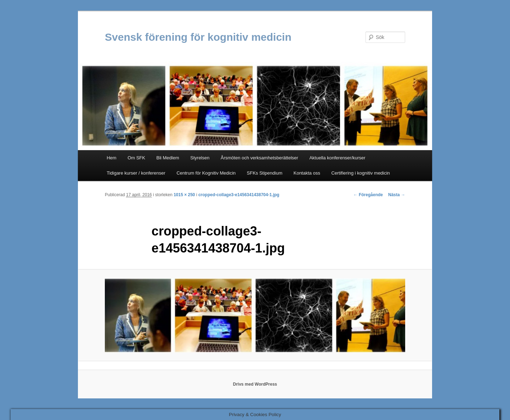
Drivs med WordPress (255, 384)
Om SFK (136, 158)
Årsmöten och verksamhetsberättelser (259, 158)
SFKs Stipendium (265, 173)
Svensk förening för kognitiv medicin (198, 37)
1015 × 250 (184, 195)
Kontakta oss (307, 173)
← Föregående (368, 195)
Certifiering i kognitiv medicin (360, 173)
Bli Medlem (168, 158)
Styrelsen (200, 158)
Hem (111, 158)
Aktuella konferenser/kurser (337, 158)
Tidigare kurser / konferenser (136, 173)
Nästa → (397, 195)
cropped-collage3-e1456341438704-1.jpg (239, 195)
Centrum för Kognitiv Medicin (206, 173)
